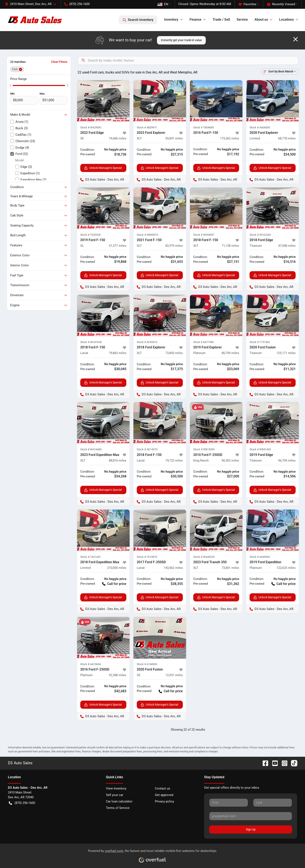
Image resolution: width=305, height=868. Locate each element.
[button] (32, 4)
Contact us (163, 788)
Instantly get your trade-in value (181, 40)
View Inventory (116, 788)
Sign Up (251, 829)
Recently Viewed (281, 4)
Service (242, 20)
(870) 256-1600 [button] (77, 4)
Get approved (164, 795)
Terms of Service (118, 808)
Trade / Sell (221, 20)
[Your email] (251, 816)
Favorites (247, 4)
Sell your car (115, 795)
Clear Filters (59, 62)
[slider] (10, 85)
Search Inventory (138, 20)
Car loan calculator (119, 801)
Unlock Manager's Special (103, 168)
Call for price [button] (114, 584)
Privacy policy (164, 801)
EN (163, 4)
